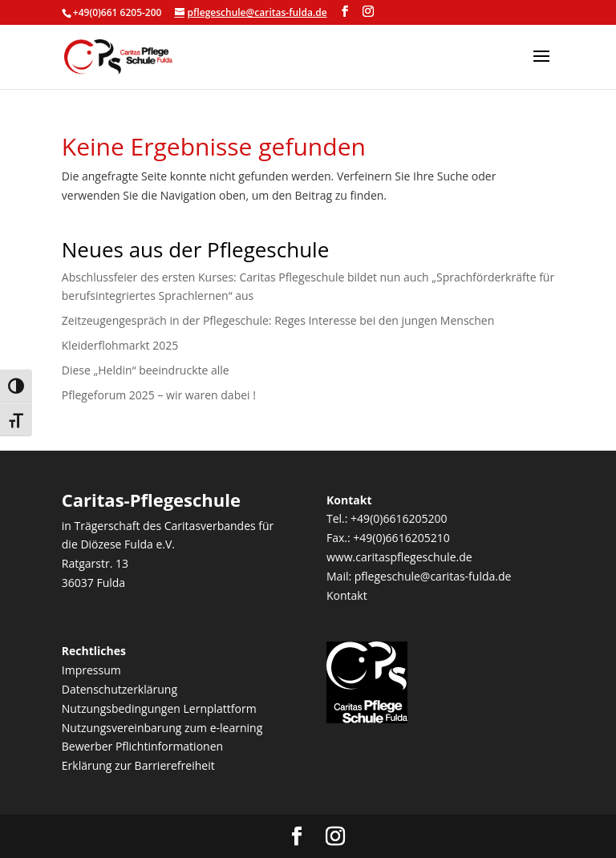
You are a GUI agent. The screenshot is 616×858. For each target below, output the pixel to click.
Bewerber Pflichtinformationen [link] (142, 746)
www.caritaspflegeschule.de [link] (399, 557)
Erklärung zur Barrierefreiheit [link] (138, 765)
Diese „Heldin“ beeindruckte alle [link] (146, 370)
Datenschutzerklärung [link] (120, 689)
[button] (541, 67)
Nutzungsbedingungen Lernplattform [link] (159, 708)
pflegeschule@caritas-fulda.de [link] (433, 576)
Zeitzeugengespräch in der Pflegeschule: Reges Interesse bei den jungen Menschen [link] (278, 320)
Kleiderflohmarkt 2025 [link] (120, 345)
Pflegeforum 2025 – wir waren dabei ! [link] (159, 395)
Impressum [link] (91, 670)
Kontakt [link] (347, 595)
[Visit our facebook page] (345, 12)
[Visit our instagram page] (368, 12)
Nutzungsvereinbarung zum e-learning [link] (162, 728)
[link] (118, 56)
